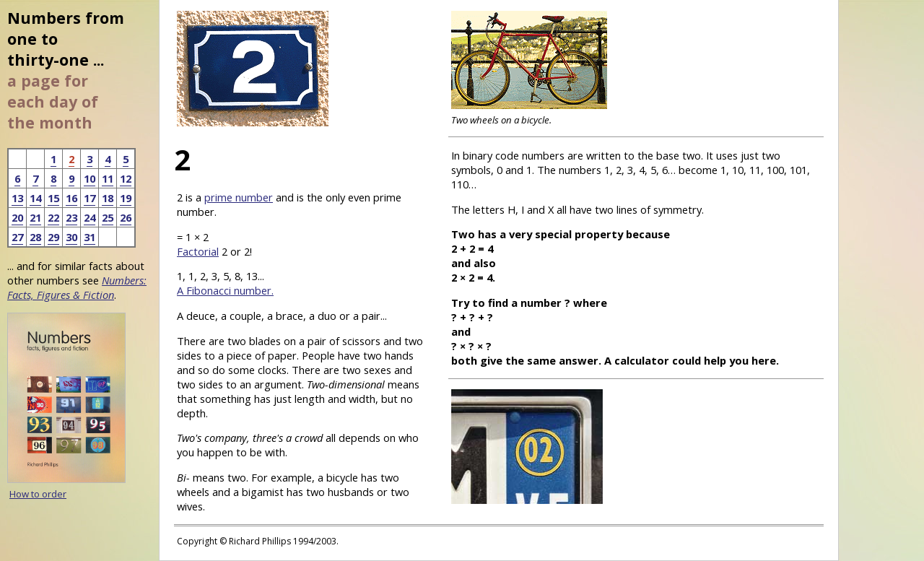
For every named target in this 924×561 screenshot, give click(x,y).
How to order (38, 494)
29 (53, 237)
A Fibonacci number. (225, 290)
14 (35, 198)
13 (17, 198)
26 (126, 217)
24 (90, 217)
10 (90, 178)
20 (17, 217)
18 (108, 198)
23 (71, 217)
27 (17, 237)
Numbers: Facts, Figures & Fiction (77, 287)
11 (108, 178)
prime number (239, 197)
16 (71, 198)
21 (35, 217)
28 (35, 237)
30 (71, 237)
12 (126, 178)
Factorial (198, 251)
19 (126, 198)
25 (108, 217)
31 (90, 237)
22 (53, 217)
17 (90, 198)
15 (53, 198)
